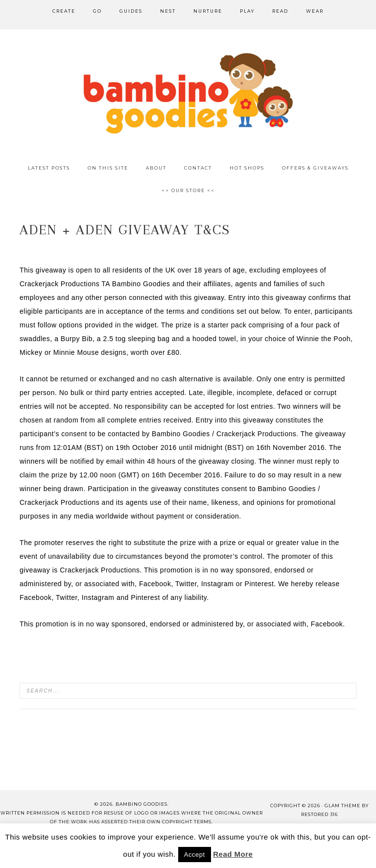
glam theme (342, 806)
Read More (233, 854)
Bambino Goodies (188, 93)
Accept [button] (195, 855)
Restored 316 (319, 814)
